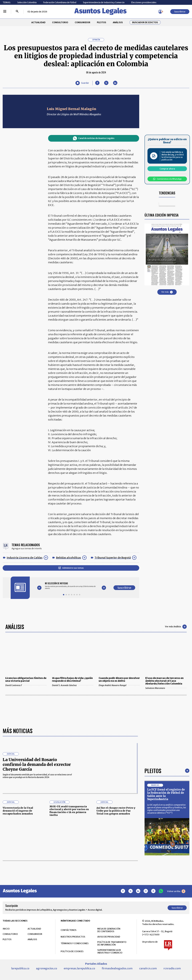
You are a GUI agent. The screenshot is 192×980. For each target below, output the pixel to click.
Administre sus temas (71, 568)
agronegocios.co (47, 968)
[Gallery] (72, 586)
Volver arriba (176, 891)
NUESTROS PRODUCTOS (73, 937)
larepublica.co (20, 968)
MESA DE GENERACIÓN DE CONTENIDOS (109, 930)
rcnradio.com (172, 968)
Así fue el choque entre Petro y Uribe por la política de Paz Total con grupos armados (116, 811)
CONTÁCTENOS (69, 930)
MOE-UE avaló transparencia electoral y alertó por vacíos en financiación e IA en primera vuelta (69, 811)
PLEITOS (102, 22)
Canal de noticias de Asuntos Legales (94, 138)
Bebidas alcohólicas (68, 558)
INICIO (6, 929)
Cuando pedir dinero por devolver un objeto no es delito (119, 679)
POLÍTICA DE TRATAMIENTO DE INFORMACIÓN (112, 943)
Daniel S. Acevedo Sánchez (73, 685)
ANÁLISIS (118, 22)
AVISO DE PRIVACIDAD (109, 937)
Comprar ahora (167, 169)
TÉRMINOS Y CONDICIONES (75, 943)
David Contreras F (26, 685)
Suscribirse (180, 12)
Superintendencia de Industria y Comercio (104, 2)
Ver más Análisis (176, 627)
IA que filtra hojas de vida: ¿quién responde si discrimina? (72, 679)
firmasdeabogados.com (117, 968)
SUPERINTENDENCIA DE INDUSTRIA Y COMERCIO (110, 951)
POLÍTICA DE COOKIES (72, 951)
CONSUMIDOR (83, 22)
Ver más (167, 292)
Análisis (15, 627)
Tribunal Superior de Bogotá (113, 558)
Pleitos (153, 771)
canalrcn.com (148, 968)
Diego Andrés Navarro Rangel (119, 685)
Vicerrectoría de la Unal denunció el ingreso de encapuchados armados (18, 811)
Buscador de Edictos (145, 22)
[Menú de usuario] (160, 12)
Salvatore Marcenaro (166, 688)
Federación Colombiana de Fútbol (60, 2)
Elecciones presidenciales (144, 2)
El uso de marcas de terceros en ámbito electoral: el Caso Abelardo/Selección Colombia (164, 681)
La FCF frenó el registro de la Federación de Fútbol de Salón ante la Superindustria (166, 794)
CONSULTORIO (60, 22)
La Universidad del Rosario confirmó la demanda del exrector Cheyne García (37, 764)
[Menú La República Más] (5, 12)
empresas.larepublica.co (79, 968)
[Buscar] (17, 12)
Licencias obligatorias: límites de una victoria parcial (26, 679)
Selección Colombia (27, 2)
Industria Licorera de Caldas (25, 558)
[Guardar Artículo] (82, 83)
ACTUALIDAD (38, 22)
